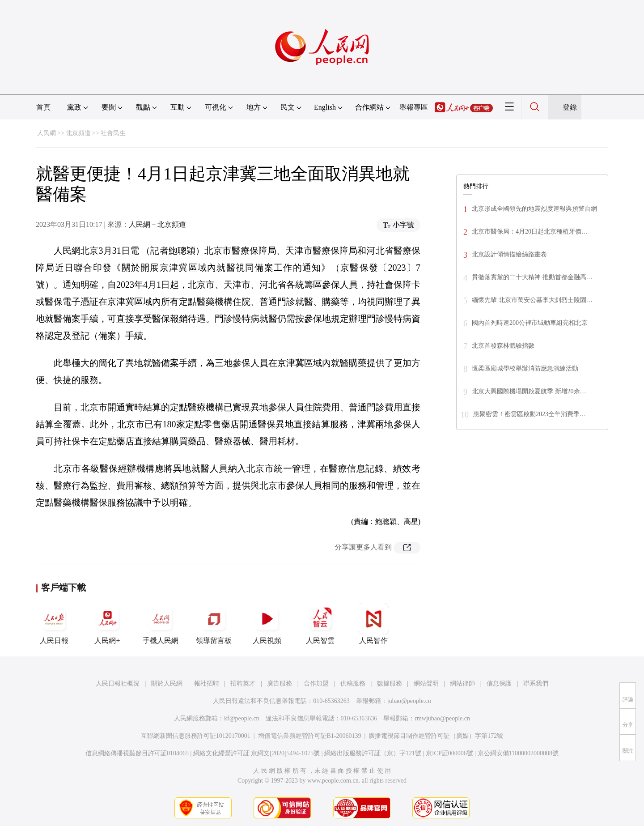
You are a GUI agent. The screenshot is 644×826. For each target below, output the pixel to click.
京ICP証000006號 (449, 753)
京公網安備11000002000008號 (518, 753)
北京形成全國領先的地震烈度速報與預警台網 (534, 209)
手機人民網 (161, 624)
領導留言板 (214, 624)
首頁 (43, 107)
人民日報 (54, 624)
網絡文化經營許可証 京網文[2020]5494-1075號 (257, 753)
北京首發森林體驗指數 (503, 346)
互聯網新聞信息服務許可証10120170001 (196, 736)
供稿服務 (353, 683)
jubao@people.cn (409, 701)
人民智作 (373, 624)
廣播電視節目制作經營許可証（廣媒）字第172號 (436, 736)
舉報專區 (414, 107)
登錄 (570, 107)
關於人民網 (167, 683)
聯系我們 (536, 683)
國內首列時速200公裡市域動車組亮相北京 (530, 323)
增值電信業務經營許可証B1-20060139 (310, 736)
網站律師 (462, 683)
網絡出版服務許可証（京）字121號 (373, 753)
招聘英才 (243, 683)
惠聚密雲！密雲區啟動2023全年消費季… (530, 414)
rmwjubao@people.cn (442, 718)
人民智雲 (320, 624)
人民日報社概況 (118, 683)
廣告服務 (280, 683)
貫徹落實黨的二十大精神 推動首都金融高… (532, 277)
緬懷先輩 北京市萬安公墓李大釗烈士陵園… (532, 300)
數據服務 (390, 683)
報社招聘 (207, 683)
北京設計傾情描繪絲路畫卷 (509, 254)
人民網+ (107, 624)
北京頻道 (78, 133)
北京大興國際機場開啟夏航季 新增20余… (529, 391)
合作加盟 (316, 683)
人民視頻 (267, 624)
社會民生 (113, 133)
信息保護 (499, 683)
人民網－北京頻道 (157, 224)
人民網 (47, 133)
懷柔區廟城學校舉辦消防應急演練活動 (525, 368)
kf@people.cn (242, 718)
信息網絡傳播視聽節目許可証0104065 (137, 753)
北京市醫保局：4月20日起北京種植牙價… (530, 232)
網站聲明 (426, 683)
